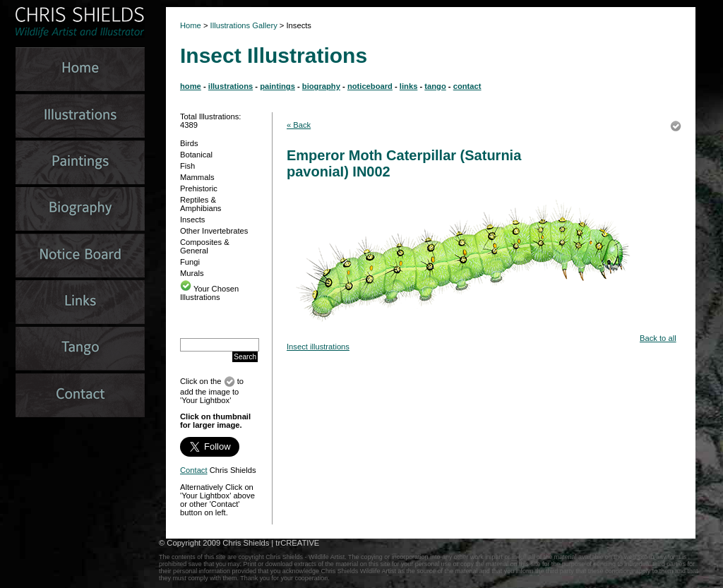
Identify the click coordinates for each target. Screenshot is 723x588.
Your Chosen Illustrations (209, 293)
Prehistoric (199, 188)
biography (321, 86)
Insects (192, 220)
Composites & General (205, 246)
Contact (194, 470)
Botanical (196, 155)
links (409, 86)
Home (191, 25)
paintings (277, 86)
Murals (192, 273)
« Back (299, 125)
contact (467, 86)
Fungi (190, 262)
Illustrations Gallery (243, 25)
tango (435, 86)
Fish (187, 166)
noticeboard (370, 86)
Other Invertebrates (214, 231)
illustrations (231, 86)
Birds (189, 143)
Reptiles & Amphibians (201, 204)
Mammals (197, 177)
